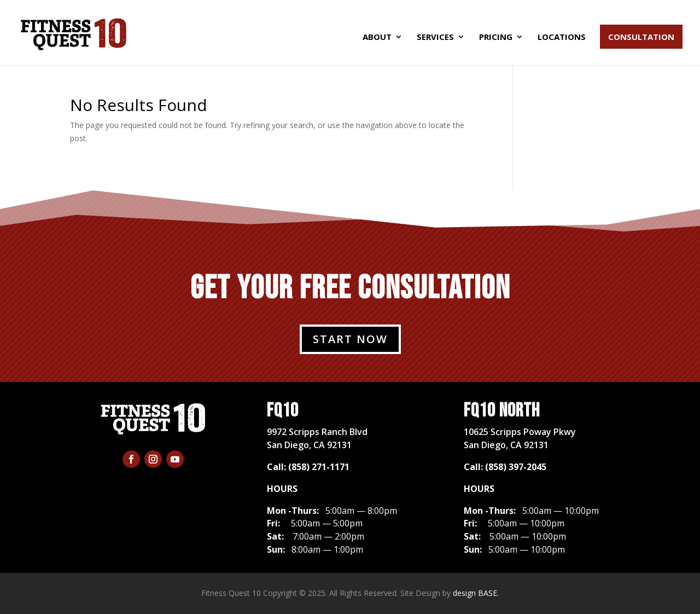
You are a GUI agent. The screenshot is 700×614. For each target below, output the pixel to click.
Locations (562, 37)
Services (435, 37)
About (377, 37)
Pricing (496, 37)
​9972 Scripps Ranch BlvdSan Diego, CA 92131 (317, 438)
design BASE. (476, 593)
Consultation (641, 37)
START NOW (350, 339)
